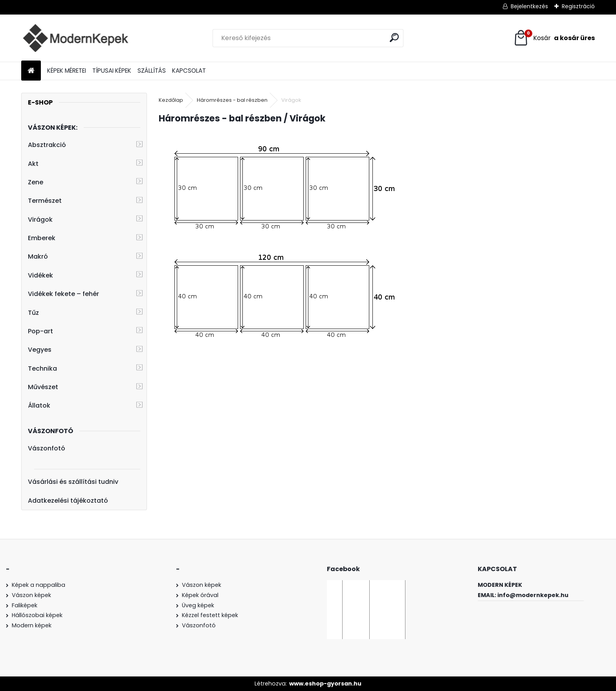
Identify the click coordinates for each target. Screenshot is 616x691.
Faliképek (25, 605)
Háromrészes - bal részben (232, 100)
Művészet (43, 387)
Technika (42, 368)
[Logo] (75, 38)
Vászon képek (31, 595)
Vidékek (40, 275)
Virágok (40, 220)
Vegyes (40, 350)
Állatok (39, 405)
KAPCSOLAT (189, 71)
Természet (45, 201)
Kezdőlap (171, 100)
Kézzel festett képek (210, 615)
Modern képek (32, 625)
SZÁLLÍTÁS (152, 71)
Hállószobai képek (37, 615)
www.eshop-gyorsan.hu (325, 684)
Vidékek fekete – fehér (63, 294)
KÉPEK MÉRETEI (67, 71)
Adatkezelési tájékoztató (68, 501)
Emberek (42, 238)
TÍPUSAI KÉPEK (112, 71)
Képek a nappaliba (38, 585)
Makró (38, 256)
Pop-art (40, 331)
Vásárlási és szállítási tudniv (73, 482)
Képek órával (200, 595)
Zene (36, 182)
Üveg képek (198, 605)
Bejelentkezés (529, 6)
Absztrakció (47, 145)
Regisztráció (578, 6)
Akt (33, 164)
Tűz (33, 313)
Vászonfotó (47, 448)
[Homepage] (31, 71)
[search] (394, 38)
